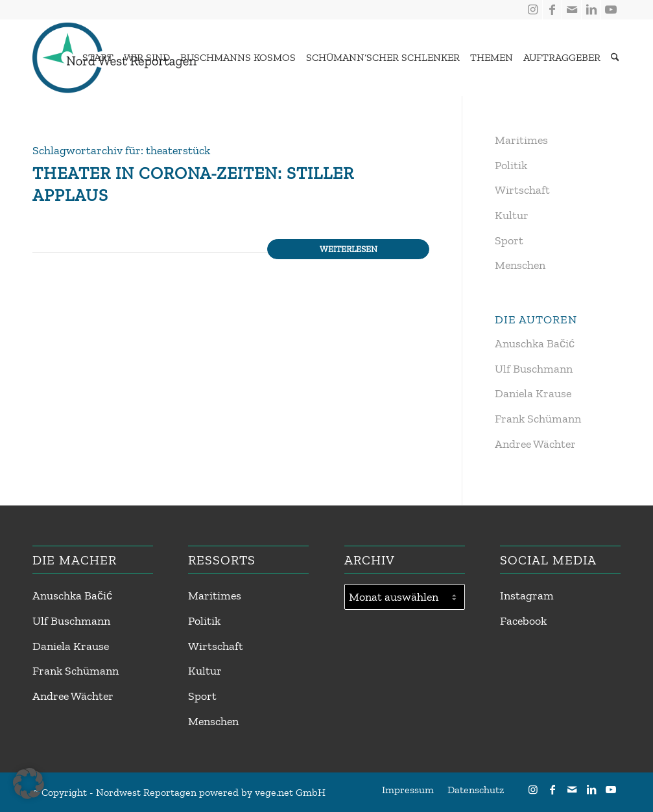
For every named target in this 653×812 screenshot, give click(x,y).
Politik (511, 165)
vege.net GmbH (290, 792)
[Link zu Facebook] (552, 10)
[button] (29, 783)
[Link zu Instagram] (533, 10)
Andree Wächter (535, 444)
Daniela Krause (533, 393)
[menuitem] (95, 58)
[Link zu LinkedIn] (591, 10)
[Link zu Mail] (572, 10)
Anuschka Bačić (535, 343)
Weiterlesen (349, 249)
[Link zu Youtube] (611, 10)
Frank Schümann (538, 419)
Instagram (527, 596)
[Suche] (615, 58)
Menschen (520, 265)
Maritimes (521, 140)
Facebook (523, 621)
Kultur (512, 215)
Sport (509, 240)
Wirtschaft (522, 190)
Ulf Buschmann (534, 369)
